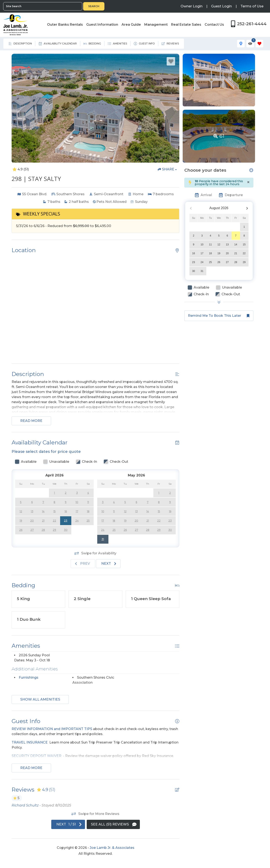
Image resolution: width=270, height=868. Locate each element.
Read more (31, 421)
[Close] (248, 182)
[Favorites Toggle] (259, 44)
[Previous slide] (83, 564)
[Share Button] (167, 169)
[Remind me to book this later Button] (219, 316)
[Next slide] (108, 564)
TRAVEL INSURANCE (30, 742)
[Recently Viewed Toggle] (250, 44)
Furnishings (29, 677)
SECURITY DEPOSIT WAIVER (36, 756)
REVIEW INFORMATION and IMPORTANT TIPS (52, 729)
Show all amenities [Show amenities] (40, 699)
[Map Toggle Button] (241, 44)
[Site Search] (43, 6)
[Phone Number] (249, 24)
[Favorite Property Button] (171, 61)
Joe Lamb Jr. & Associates (112, 848)
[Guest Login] (221, 6)
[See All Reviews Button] (113, 824)
